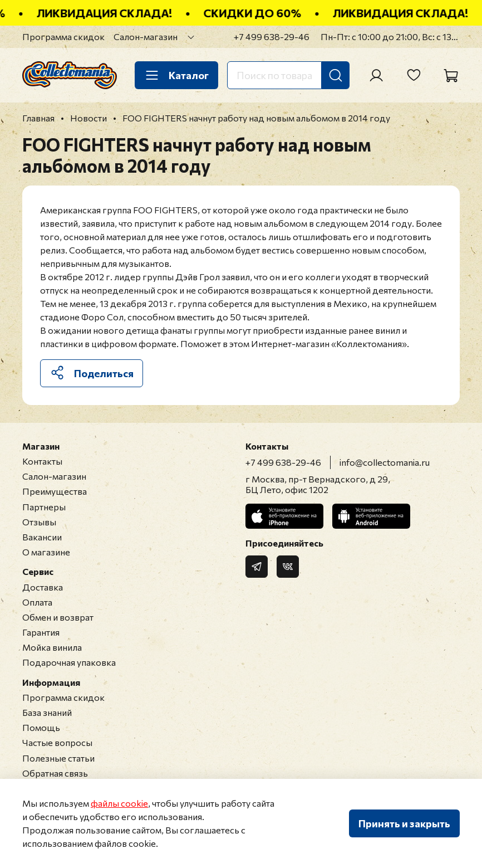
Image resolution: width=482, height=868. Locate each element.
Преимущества (55, 491)
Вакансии (42, 537)
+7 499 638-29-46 (272, 36)
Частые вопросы (57, 742)
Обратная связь (55, 773)
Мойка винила (52, 647)
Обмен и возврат (58, 617)
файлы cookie (119, 803)
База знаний (47, 712)
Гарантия (41, 632)
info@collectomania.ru (385, 462)
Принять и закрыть (404, 823)
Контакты (42, 461)
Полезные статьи (58, 758)
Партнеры (44, 507)
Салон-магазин (146, 36)
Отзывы (39, 522)
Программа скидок (63, 36)
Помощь (41, 727)
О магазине (46, 552)
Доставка (43, 587)
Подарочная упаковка (69, 662)
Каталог (176, 75)
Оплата (37, 602)
